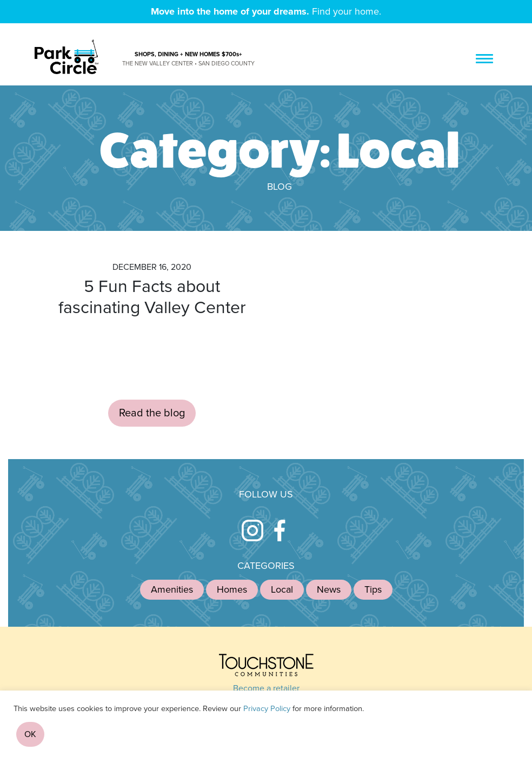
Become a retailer (266, 688)
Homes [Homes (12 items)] (232, 589)
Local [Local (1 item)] (282, 589)
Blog (280, 187)
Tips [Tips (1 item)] (373, 589)
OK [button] (30, 734)
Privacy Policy (267, 709)
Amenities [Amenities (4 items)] (172, 589)
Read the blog (152, 413)
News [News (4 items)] (329, 589)
